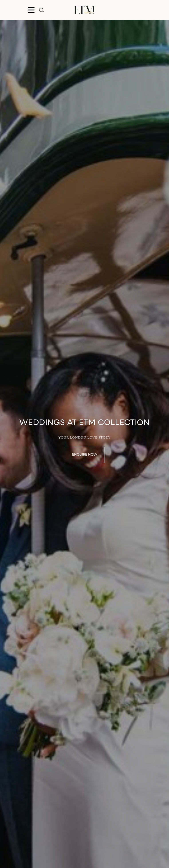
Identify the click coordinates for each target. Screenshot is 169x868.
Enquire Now (85, 455)
